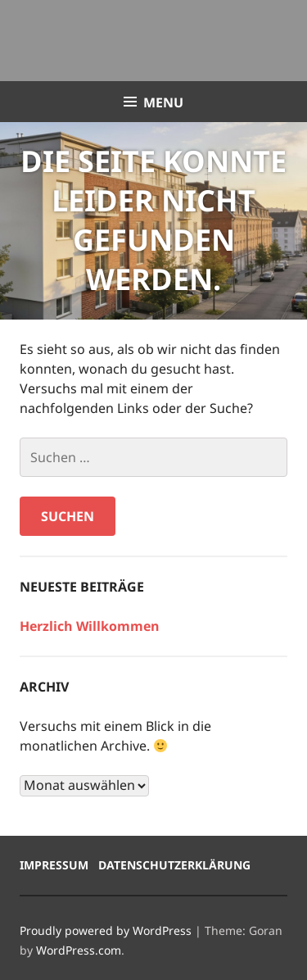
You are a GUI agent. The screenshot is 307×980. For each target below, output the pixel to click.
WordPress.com (79, 950)
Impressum (54, 865)
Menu (163, 102)
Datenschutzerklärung (174, 865)
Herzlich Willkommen (90, 626)
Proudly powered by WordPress (106, 930)
